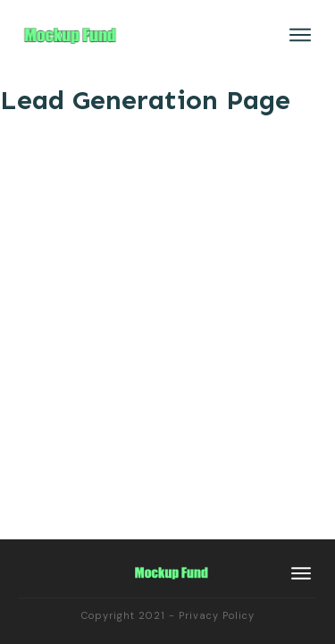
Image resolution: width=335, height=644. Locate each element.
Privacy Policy (217, 615)
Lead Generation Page (145, 100)
